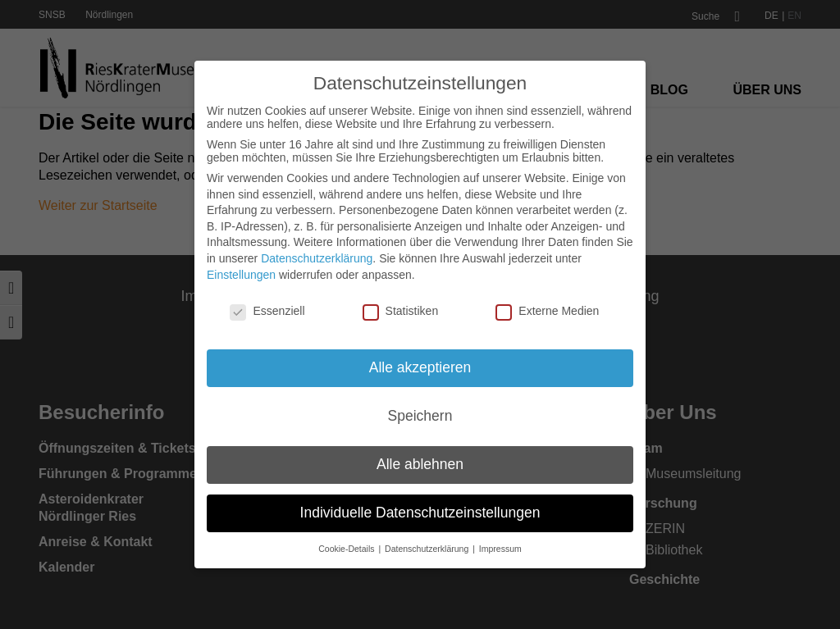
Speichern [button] (420, 416)
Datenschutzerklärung (317, 258)
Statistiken (401, 311)
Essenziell (267, 311)
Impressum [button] (500, 549)
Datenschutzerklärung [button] (428, 549)
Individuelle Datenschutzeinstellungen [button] (420, 513)
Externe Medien (547, 311)
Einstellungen (241, 275)
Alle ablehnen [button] (420, 464)
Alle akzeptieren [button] (420, 367)
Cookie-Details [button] (347, 549)
